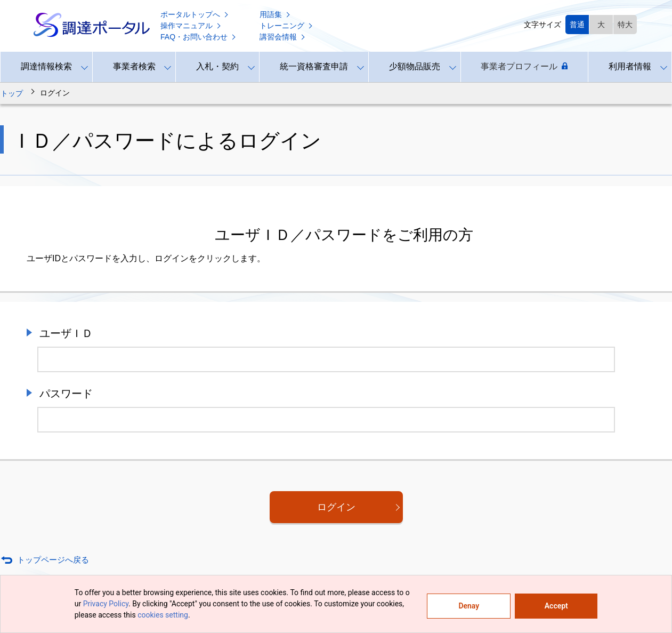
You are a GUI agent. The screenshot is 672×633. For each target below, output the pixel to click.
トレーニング (287, 26)
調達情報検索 (46, 66)
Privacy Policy (106, 604)
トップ (12, 93)
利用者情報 (630, 66)
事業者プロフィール (524, 67)
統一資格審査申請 (314, 66)
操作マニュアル (191, 26)
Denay (469, 606)
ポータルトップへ (195, 14)
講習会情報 (283, 37)
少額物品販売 (415, 66)
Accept (556, 606)
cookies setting (163, 615)
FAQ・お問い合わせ (199, 37)
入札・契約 (217, 66)
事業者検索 (134, 66)
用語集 (276, 14)
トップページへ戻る (53, 560)
